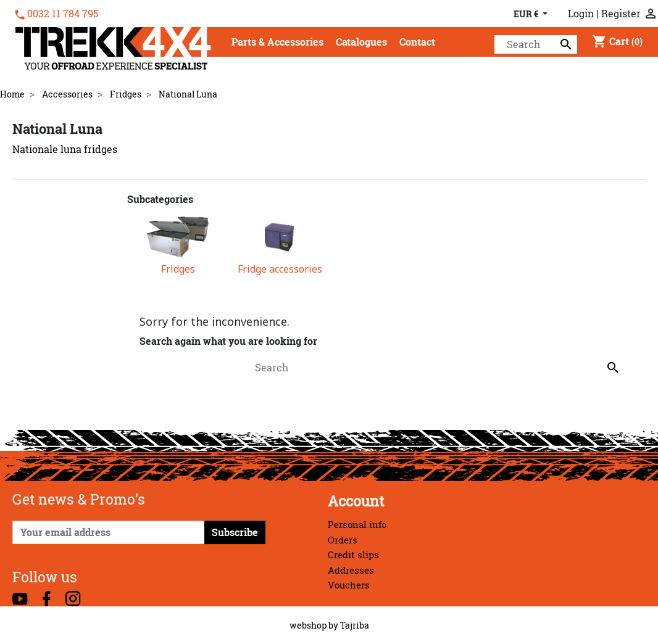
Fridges (178, 269)
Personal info (357, 525)
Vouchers (349, 585)
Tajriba (355, 625)
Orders (343, 540)
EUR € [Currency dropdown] (527, 14)
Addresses (351, 570)
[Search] (536, 44)
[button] (277, 43)
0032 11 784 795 (63, 14)
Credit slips (353, 555)
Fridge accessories (280, 269)
